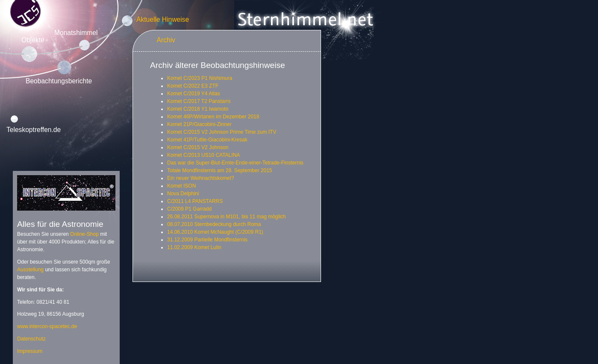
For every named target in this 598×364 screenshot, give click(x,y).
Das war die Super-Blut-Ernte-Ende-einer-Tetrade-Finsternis (235, 163)
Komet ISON (181, 186)
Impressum (30, 351)
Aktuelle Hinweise (163, 19)
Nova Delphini (183, 194)
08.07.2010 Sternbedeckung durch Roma (214, 224)
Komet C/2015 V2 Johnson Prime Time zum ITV (222, 132)
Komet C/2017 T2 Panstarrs (199, 101)
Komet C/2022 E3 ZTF (193, 86)
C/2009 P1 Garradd (189, 209)
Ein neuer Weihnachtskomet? (201, 178)
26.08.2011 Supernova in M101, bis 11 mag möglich (227, 217)
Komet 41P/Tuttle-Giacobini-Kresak (207, 140)
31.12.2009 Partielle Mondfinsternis (207, 240)
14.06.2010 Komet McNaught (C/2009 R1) (215, 232)
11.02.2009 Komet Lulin (194, 247)
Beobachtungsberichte (59, 81)
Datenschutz (31, 339)
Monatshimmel (76, 33)
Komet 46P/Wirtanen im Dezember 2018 (213, 117)
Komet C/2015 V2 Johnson (198, 147)
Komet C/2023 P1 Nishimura (200, 78)
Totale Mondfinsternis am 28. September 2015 (219, 170)
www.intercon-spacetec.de (47, 326)
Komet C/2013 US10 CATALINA (203, 155)
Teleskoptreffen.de (34, 130)
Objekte (33, 40)
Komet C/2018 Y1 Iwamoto (198, 109)
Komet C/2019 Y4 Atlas (194, 94)
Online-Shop (84, 234)
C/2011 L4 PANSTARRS (195, 201)
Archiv (166, 40)
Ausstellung (30, 270)
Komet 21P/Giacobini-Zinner (199, 124)
